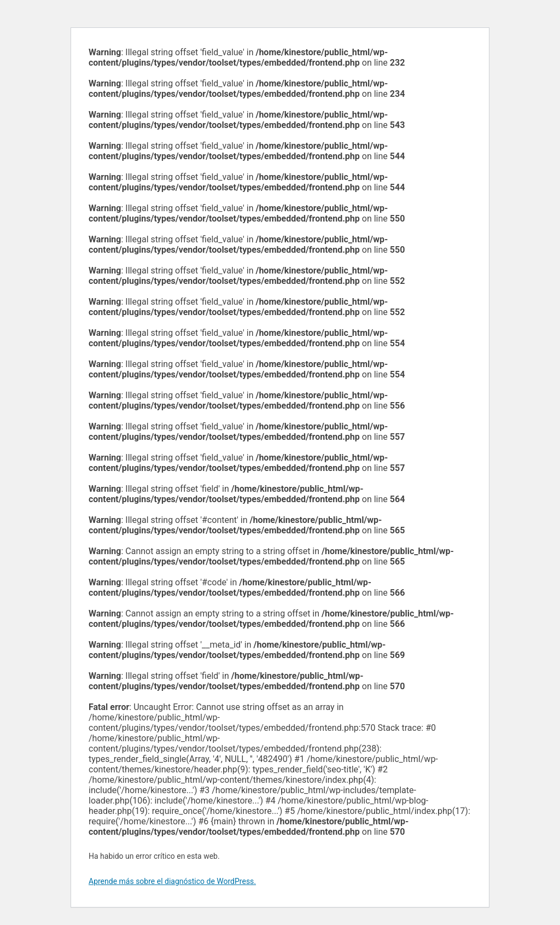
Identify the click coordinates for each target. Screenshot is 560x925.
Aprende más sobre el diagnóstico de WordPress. (172, 881)
